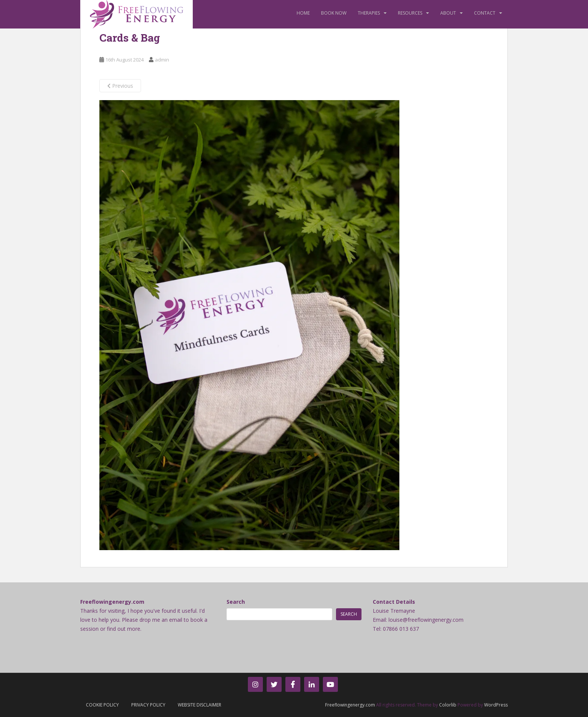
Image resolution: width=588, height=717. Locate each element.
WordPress (496, 705)
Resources (410, 13)
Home (303, 13)
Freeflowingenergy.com (350, 705)
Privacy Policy (148, 705)
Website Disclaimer (199, 705)
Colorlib (448, 705)
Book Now (334, 13)
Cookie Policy (102, 705)
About (448, 13)
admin (162, 60)
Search (236, 602)
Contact (485, 13)
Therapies (369, 13)
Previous (120, 86)
